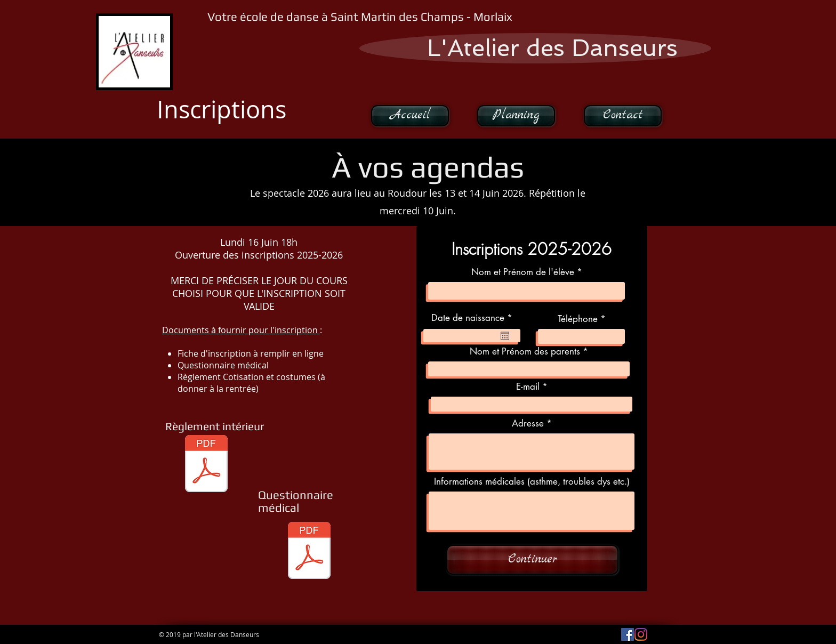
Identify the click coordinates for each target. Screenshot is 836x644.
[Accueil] (410, 116)
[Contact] (623, 116)
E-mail (528, 387)
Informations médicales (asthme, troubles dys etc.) (532, 482)
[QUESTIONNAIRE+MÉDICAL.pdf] (309, 552)
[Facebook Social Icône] (628, 634)
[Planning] (516, 116)
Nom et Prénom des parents (525, 352)
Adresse (528, 424)
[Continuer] (532, 560)
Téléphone (578, 319)
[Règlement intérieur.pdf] (206, 465)
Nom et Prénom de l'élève (523, 272)
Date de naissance (474, 318)
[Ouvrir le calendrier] (505, 336)
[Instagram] (641, 634)
